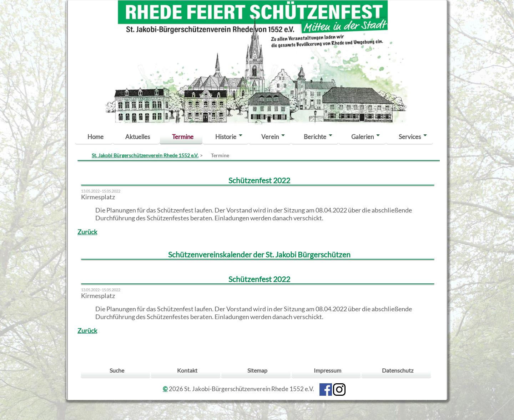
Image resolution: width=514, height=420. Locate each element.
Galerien (362, 137)
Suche (117, 370)
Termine (183, 137)
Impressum (327, 370)
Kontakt (187, 370)
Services (410, 137)
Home (95, 137)
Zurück (87, 232)
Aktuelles (138, 137)
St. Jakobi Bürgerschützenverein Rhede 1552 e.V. (145, 155)
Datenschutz (398, 370)
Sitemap (257, 370)
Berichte (315, 137)
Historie (226, 137)
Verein (270, 137)
